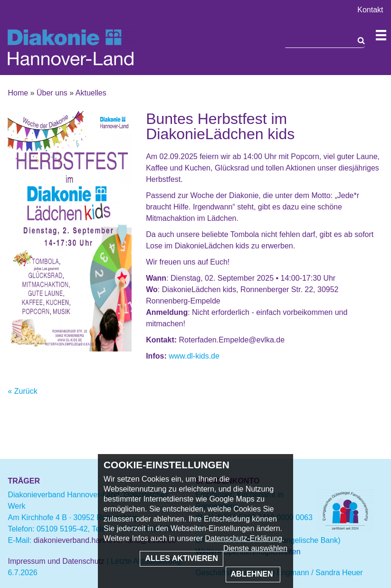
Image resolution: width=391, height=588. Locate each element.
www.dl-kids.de (194, 356)
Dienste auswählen (255, 548)
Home (18, 93)
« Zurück (22, 391)
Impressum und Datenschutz (56, 561)
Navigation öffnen (381, 35)
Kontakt (370, 10)
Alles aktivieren (181, 558)
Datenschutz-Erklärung (243, 538)
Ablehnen (253, 574)
